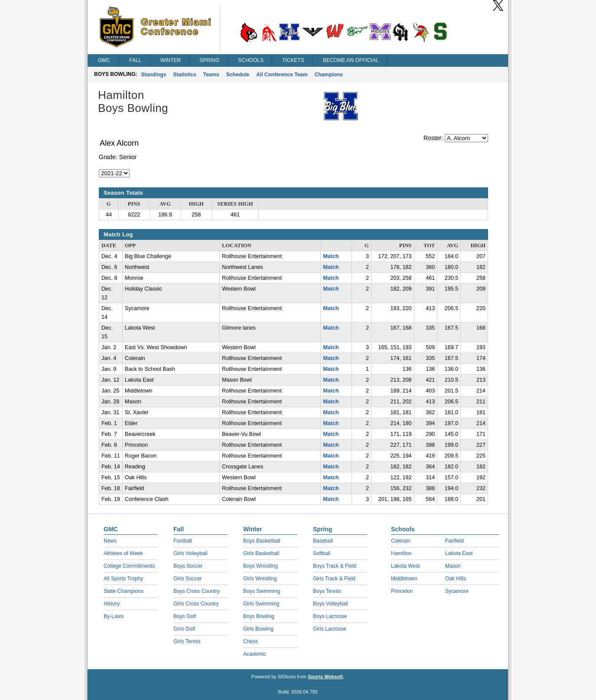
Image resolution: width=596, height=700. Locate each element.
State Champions (124, 591)
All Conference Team (282, 75)
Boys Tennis (327, 591)
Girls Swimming (261, 604)
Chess (251, 641)
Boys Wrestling (261, 566)
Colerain (401, 541)
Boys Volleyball (331, 604)
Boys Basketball (262, 541)
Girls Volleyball (191, 553)
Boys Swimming (262, 591)
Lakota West (405, 566)
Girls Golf (184, 629)
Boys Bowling (259, 616)
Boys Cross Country (197, 591)
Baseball (323, 541)
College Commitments (129, 566)
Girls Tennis (187, 641)
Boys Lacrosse (330, 616)
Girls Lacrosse (330, 629)
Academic (255, 654)
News (110, 541)
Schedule (238, 75)
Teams (211, 75)
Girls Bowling (258, 629)
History (112, 604)
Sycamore (457, 591)
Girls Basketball (261, 553)
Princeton (402, 591)
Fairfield (454, 541)
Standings (153, 75)
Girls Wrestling (260, 579)
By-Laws (114, 616)
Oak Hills (456, 579)
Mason (453, 566)
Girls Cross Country (196, 604)
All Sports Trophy (123, 579)
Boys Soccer (188, 566)
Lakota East (459, 553)
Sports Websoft (325, 677)
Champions (329, 75)
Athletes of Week (123, 553)
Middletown (404, 579)
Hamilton (401, 553)
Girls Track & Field (334, 579)
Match (331, 256)
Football (183, 541)
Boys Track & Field (335, 566)
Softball (322, 553)
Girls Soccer (187, 579)
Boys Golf (185, 616)
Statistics (184, 75)
